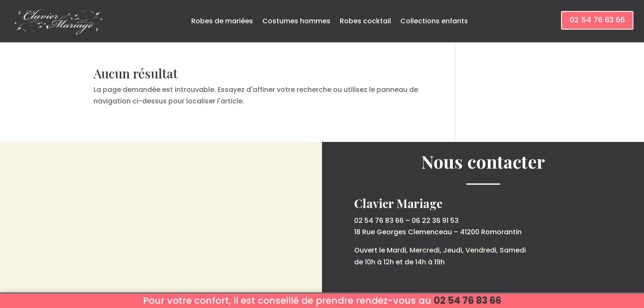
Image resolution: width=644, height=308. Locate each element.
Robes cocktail (365, 21)
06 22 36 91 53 (435, 221)
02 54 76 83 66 (597, 20)
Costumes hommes (296, 21)
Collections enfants (434, 21)
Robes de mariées (222, 21)
